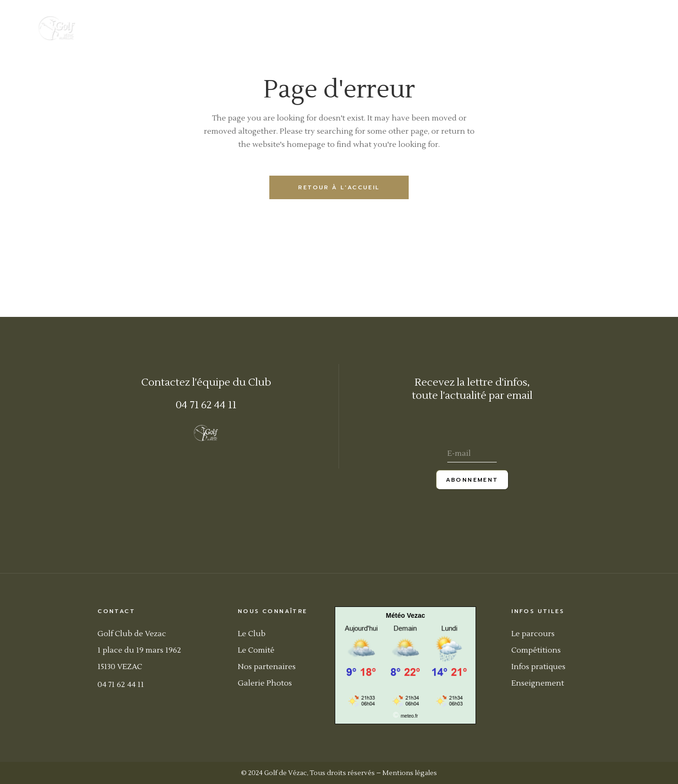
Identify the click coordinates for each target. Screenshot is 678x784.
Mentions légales (410, 773)
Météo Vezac (406, 615)
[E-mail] (472, 455)
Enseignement (538, 683)
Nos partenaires (267, 667)
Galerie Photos (265, 683)
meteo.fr (409, 716)
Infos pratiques (538, 667)
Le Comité (256, 650)
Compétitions (536, 650)
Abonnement (472, 480)
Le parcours (533, 634)
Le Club (252, 634)
